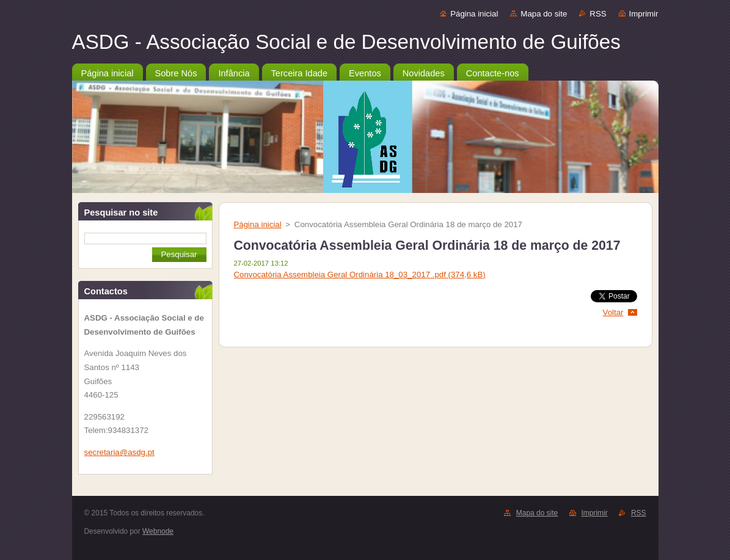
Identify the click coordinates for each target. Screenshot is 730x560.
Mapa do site (544, 14)
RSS (598, 14)
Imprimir (644, 14)
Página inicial (474, 14)
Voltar (613, 312)
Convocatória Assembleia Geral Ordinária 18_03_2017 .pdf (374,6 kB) (360, 275)
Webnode (158, 531)
